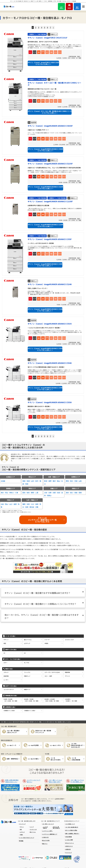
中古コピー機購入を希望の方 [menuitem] (56, 827)
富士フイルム (28, 640)
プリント (67, 676)
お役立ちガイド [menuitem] (69, 846)
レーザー (6, 680)
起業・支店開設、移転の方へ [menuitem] (72, 833)
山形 (32, 481)
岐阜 (28, 492)
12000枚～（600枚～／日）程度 (71, 700)
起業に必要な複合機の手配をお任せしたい (12, 781)
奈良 (59, 492)
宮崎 (27, 507)
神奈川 (12, 492)
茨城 (76, 481)
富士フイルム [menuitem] (33, 832)
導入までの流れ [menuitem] (46, 840)
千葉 (17, 492)
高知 (67, 492)
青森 (24, 481)
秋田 (27, 484)
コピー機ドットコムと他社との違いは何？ (55, 781)
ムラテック (27, 643)
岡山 (7, 504)
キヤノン (6, 640)
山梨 (80, 481)
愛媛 (80, 492)
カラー (5, 663)
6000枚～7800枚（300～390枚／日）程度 (31, 700)
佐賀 (28, 504)
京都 (54, 492)
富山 (59, 481)
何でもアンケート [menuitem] (70, 843)
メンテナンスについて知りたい (34, 781)
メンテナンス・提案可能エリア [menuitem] (50, 834)
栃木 (72, 481)
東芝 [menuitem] (21, 829)
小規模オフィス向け (30, 711)
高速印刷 (6, 676)
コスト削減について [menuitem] (70, 824)
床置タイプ (27, 689)
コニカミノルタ (69, 640)
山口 (11, 504)
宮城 (28, 481)
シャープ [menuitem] (32, 827)
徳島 (76, 492)
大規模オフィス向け (9, 711)
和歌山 (49, 495)
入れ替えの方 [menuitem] (45, 837)
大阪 (46, 492)
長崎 (37, 504)
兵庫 (50, 492)
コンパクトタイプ (9, 689)
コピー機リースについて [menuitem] (48, 824)
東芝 (5, 643)
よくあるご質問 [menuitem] (69, 840)
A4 (25, 653)
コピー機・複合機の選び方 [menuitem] (72, 827)
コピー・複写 (48, 676)
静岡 (32, 492)
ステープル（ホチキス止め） (53, 672)
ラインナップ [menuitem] (22, 824)
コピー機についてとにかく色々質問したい (77, 781)
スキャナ (6, 672)
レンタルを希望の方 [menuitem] (45, 827)
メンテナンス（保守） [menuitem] (48, 831)
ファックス (27, 672)
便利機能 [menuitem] (21, 841)
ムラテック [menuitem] (22, 832)
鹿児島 (32, 507)
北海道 (3, 481)
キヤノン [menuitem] (22, 827)
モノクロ (26, 663)
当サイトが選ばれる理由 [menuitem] (71, 830)
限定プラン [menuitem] (45, 844)
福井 (54, 481)
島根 (15, 504)
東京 (2, 492)
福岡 (24, 504)
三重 (37, 492)
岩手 (37, 481)
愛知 (24, 492)
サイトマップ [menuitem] (68, 853)
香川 (72, 492)
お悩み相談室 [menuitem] (68, 837)
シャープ (47, 640)
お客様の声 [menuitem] (68, 849)
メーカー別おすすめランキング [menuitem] (27, 838)
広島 (2, 504)
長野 (50, 481)
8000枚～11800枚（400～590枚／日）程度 (52, 700)
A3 (4, 653)
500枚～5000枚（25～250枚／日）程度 (10, 700)
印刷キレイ (27, 676)
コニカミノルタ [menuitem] (33, 829)
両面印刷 (67, 672)
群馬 (67, 481)
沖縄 (37, 507)
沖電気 (46, 643)
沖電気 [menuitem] (21, 835)
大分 (32, 504)
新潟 (46, 481)
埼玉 (7, 492)
